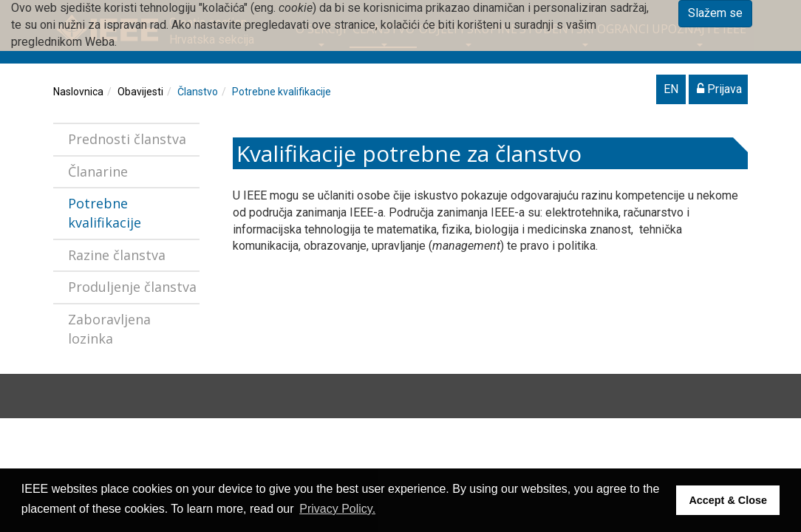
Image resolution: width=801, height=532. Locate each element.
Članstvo (198, 92)
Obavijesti (140, 92)
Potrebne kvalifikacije (282, 92)
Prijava (719, 89)
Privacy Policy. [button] (337, 509)
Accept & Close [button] (728, 500)
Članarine (98, 171)
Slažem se (715, 13)
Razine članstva (117, 255)
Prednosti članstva (127, 139)
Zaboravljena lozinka (109, 329)
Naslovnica (78, 92)
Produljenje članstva (132, 287)
